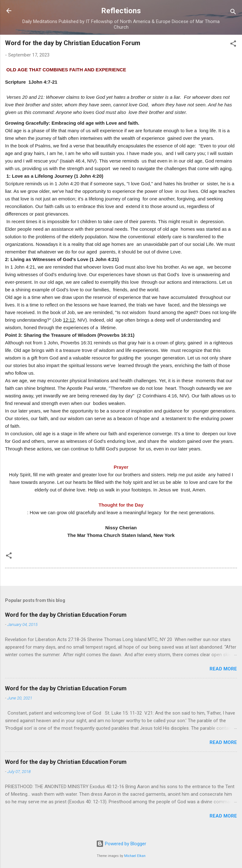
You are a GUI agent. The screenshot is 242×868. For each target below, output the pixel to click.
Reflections (121, 11)
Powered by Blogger (121, 844)
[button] (233, 45)
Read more (223, 669)
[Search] (233, 13)
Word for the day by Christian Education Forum (66, 615)
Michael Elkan (135, 856)
